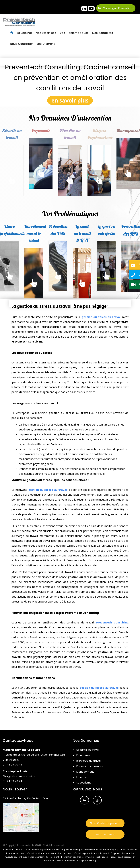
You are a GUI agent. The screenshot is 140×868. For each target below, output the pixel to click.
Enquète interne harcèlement (44, 857)
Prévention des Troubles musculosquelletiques (84, 857)
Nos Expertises (46, 33)
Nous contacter (21, 44)
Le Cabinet (25, 33)
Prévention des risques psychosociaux (76, 860)
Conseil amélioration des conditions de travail (50, 853)
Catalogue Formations (116, 8)
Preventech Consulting (112, 622)
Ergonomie (41, 131)
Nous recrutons (105, 834)
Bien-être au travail (89, 761)
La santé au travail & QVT (82, 234)
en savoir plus (70, 100)
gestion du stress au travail (101, 317)
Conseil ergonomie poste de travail (92, 853)
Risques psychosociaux (91, 766)
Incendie (82, 777)
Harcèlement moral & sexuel (35, 234)
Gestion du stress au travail (17, 850)
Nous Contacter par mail (105, 823)
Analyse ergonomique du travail (48, 850)
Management (85, 772)
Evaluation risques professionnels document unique (91, 850)
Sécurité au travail (88, 750)
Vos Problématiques (74, 33)
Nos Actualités (103, 33)
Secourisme (84, 783)
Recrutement (46, 44)
